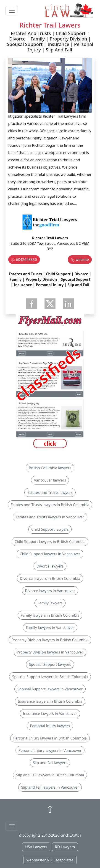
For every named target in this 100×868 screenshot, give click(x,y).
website (82, 260)
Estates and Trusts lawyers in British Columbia (50, 505)
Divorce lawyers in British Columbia (50, 578)
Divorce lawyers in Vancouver (50, 591)
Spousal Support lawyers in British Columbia (50, 677)
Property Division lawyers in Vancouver (50, 652)
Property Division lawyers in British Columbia (50, 640)
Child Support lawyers (50, 529)
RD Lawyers (65, 847)
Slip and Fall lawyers (50, 763)
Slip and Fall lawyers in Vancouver (50, 787)
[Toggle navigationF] (12, 826)
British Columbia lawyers (50, 468)
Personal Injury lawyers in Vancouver (50, 750)
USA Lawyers (36, 847)
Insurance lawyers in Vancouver (50, 714)
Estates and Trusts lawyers (50, 492)
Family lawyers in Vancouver (50, 628)
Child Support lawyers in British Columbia (50, 542)
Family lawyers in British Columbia (50, 615)
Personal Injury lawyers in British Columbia (50, 738)
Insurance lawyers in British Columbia (50, 701)
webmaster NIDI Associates (50, 860)
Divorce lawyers (50, 566)
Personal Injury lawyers (50, 726)
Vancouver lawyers (50, 480)
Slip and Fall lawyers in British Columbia (50, 775)
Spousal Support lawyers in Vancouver (50, 689)
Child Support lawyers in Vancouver (50, 554)
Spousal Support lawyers (50, 664)
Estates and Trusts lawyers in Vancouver (50, 517)
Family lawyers (50, 603)
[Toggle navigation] (12, 11)
